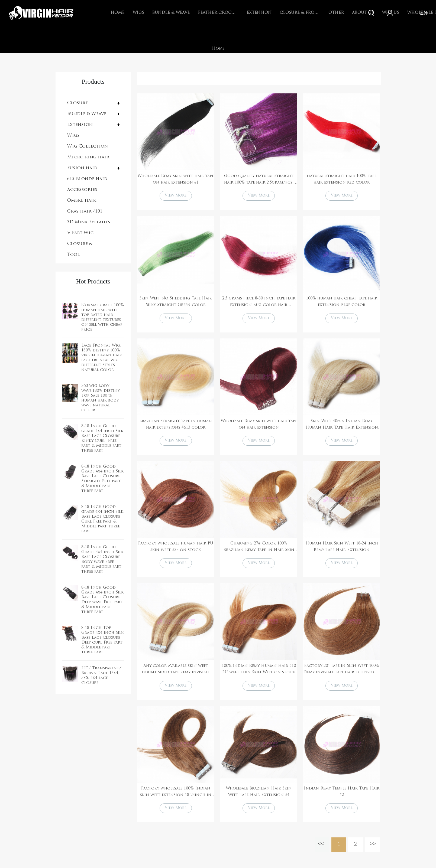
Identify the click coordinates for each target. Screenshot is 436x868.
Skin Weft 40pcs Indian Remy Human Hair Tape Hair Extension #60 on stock (342, 426)
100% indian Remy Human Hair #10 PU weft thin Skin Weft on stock (259, 672)
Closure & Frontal (300, 13)
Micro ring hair (88, 157)
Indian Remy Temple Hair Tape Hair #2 (342, 796)
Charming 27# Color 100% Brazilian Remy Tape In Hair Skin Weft (259, 550)
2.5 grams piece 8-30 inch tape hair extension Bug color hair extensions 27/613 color (259, 303)
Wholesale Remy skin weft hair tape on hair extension (259, 426)
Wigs (138, 13)
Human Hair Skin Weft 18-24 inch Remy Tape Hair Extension (342, 549)
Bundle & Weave (171, 13)
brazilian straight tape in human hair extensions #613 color (176, 426)
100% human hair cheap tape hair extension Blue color (342, 303)
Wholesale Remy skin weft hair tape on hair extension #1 (176, 179)
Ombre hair (82, 201)
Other (336, 13)
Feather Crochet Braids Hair (218, 13)
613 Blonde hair (87, 179)
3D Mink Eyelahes (89, 222)
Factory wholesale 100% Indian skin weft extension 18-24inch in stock (176, 796)
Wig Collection (88, 146)
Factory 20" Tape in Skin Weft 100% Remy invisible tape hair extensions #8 (342, 673)
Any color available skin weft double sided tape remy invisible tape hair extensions (176, 673)
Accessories (82, 190)
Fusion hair (82, 168)
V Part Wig (80, 233)
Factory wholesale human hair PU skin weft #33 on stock (176, 549)
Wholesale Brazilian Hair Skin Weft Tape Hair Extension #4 (259, 796)
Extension (259, 13)
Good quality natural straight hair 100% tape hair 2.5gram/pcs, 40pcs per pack (259, 180)
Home (117, 13)
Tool (73, 255)
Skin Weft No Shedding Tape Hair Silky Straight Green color (176, 303)
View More (176, 196)
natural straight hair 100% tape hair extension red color (342, 179)
